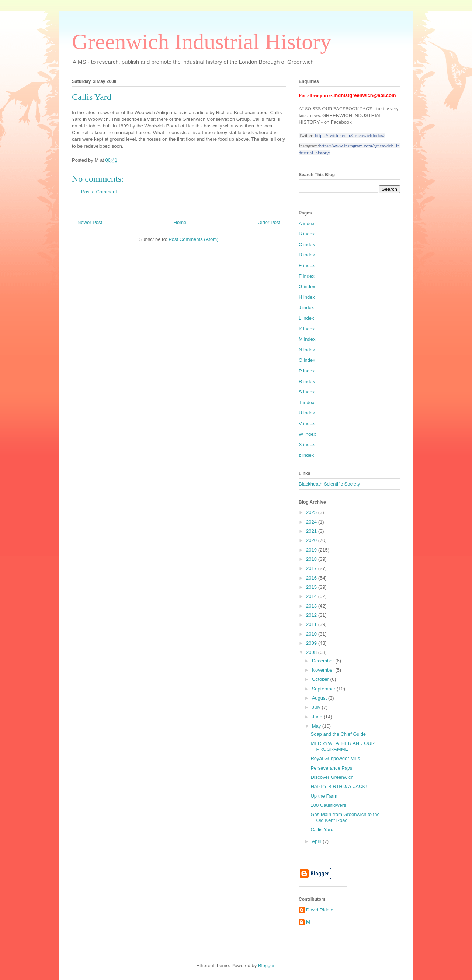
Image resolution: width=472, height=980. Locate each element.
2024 (312, 522)
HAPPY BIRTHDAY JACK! (339, 786)
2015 (312, 587)
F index (307, 276)
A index (307, 223)
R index (307, 381)
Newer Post (90, 222)
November (324, 670)
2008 (312, 652)
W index (307, 434)
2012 (312, 615)
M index (307, 339)
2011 (312, 624)
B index (307, 234)
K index (307, 329)
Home (180, 222)
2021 (312, 531)
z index (306, 455)
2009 (312, 643)
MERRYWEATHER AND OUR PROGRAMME (343, 746)
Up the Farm (324, 796)
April (317, 841)
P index (307, 371)
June (318, 717)
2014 (312, 596)
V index (307, 423)
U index (307, 413)
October (321, 679)
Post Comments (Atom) (193, 239)
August (320, 698)
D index (307, 255)
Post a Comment (99, 192)
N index (307, 350)
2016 (312, 578)
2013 (312, 606)
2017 (312, 568)
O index (307, 360)
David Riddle (320, 910)
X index (307, 444)
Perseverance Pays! (332, 768)
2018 (312, 559)
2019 (312, 550)
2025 (312, 512)
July (317, 707)
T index (306, 402)
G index (307, 286)
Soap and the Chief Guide (338, 734)
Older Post (269, 222)
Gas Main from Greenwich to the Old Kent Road (345, 817)
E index (307, 265)
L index (306, 318)
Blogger (266, 965)
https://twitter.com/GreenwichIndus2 (350, 135)
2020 (312, 540)
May (317, 726)
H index (307, 297)
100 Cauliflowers (328, 805)
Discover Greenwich (332, 777)
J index (306, 307)
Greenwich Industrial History (202, 42)
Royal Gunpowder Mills (335, 758)
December (324, 661)
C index (307, 244)
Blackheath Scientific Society (329, 484)
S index (307, 392)
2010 (312, 634)
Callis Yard (322, 829)
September (324, 689)
